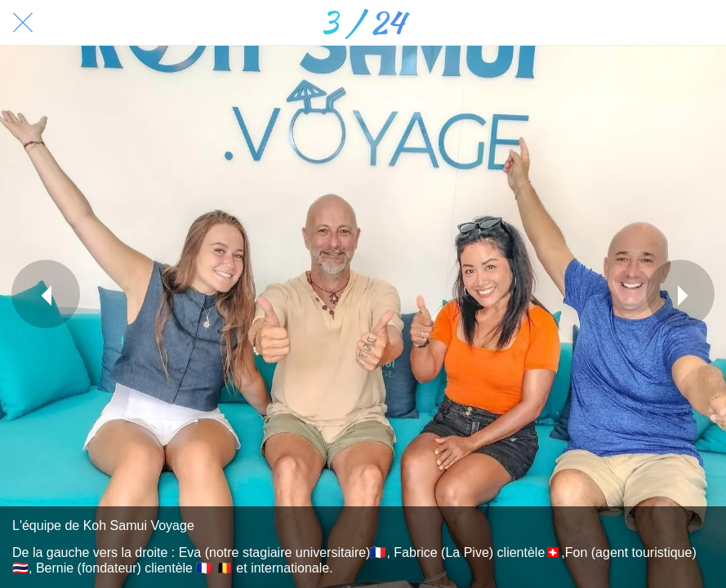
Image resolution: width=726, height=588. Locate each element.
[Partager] (661, 23)
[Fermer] (23, 23)
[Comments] (703, 23)
